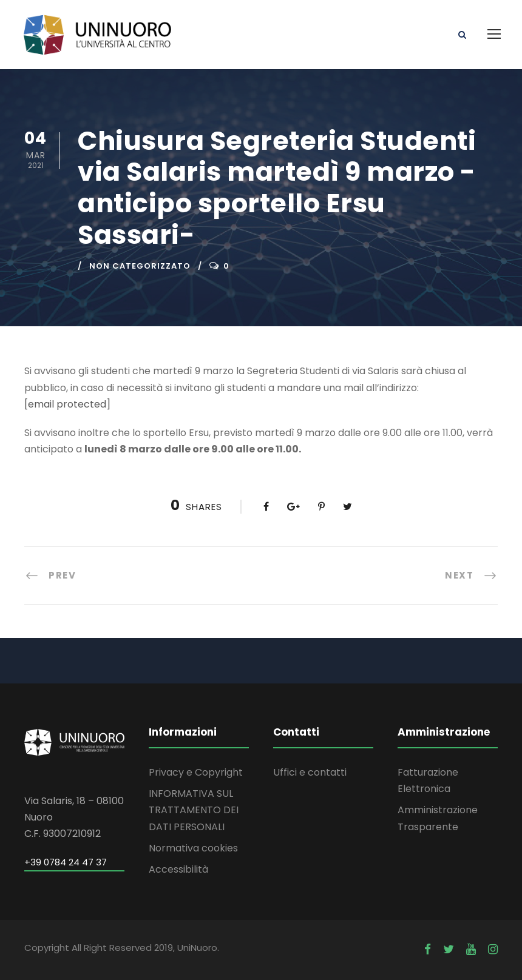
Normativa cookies (193, 848)
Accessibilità (178, 869)
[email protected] (67, 404)
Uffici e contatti (310, 772)
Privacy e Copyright (196, 772)
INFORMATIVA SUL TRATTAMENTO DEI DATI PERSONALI (194, 810)
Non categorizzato (140, 266)
